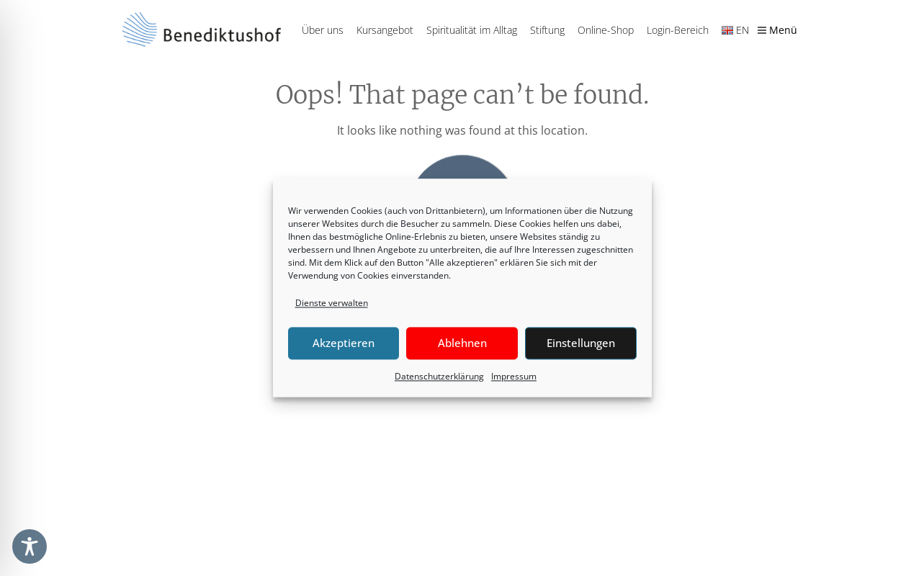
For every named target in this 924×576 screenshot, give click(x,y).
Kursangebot (385, 30)
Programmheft (575, 449)
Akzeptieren (344, 343)
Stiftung (547, 30)
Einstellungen (581, 343)
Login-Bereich (678, 30)
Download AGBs (714, 531)
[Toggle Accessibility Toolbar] (30, 546)
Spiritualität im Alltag (472, 30)
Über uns (323, 30)
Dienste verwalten (332, 303)
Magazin (561, 503)
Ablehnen (462, 343)
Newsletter (566, 476)
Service (558, 529)
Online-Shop (606, 30)
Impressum (514, 376)
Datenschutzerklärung (439, 376)
